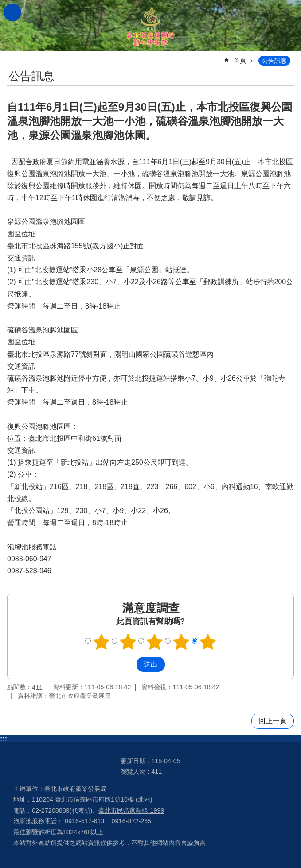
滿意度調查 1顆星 (101, 642)
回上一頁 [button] (273, 721)
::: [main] (13, 57)
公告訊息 (274, 61)
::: (4, 739)
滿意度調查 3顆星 (154, 642)
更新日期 (133, 761)
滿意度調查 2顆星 (128, 642)
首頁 (240, 61)
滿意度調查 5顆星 (207, 642)
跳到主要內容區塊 (5, 5)
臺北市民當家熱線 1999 (131, 810)
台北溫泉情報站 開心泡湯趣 (151, 25)
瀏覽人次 (133, 772)
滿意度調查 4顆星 (181, 642)
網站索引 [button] (12, 12)
